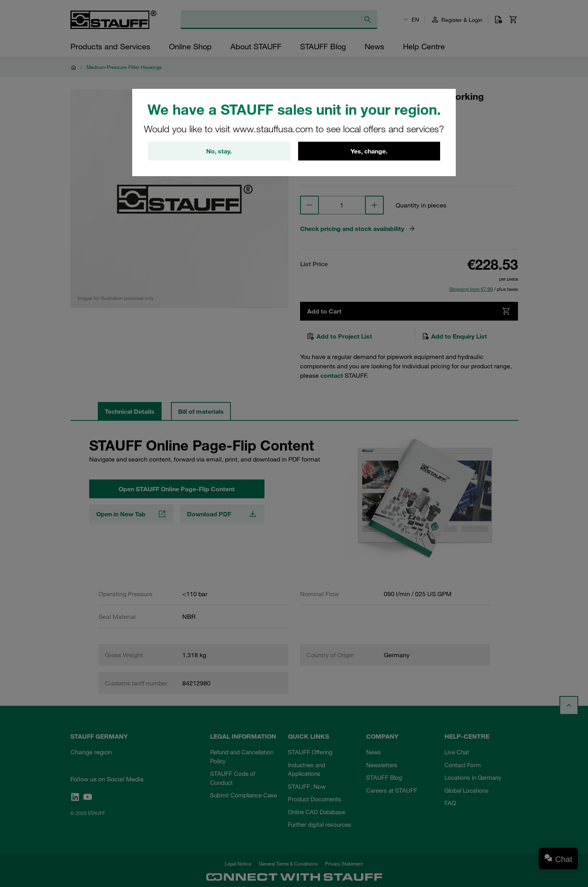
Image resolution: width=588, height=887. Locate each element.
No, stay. (219, 151)
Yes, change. (369, 151)
